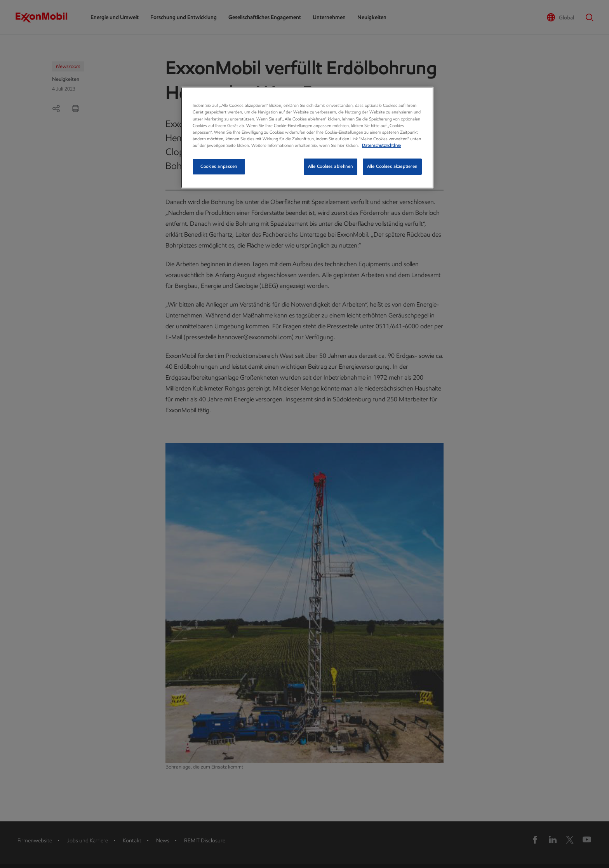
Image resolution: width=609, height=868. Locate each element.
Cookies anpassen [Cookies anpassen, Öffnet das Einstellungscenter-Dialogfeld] (219, 166)
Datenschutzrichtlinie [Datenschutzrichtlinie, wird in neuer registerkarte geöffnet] (381, 145)
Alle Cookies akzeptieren (392, 166)
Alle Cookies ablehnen (331, 166)
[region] (307, 137)
